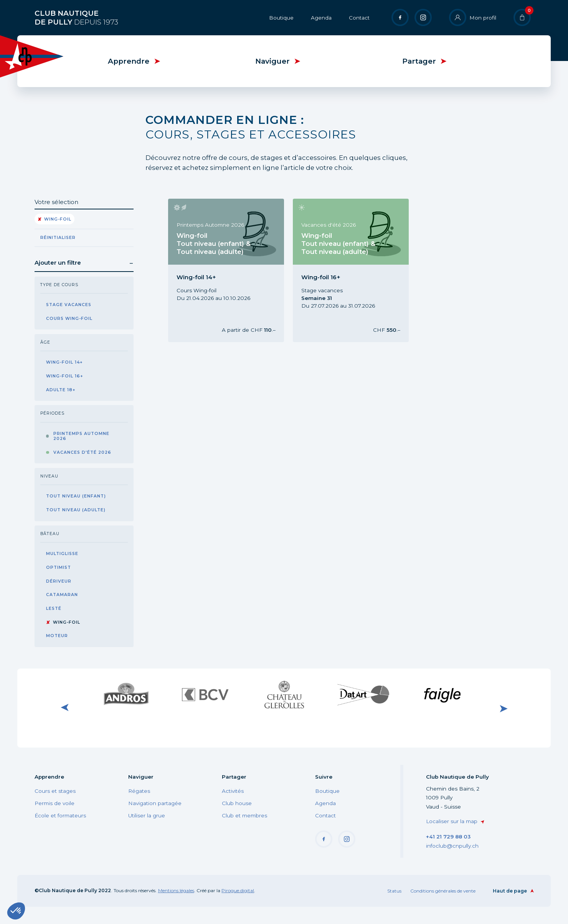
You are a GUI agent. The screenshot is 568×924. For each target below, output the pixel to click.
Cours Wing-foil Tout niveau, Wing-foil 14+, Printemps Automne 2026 (225, 270)
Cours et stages (55, 791)
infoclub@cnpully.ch (452, 846)
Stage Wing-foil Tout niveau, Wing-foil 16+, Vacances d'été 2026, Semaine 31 (350, 270)
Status (394, 891)
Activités (233, 791)
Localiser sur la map (452, 821)
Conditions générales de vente (443, 891)
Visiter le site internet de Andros (126, 694)
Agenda (321, 18)
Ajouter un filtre (58, 263)
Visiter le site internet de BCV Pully (205, 694)
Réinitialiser (58, 238)
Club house (237, 803)
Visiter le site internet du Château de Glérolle (284, 694)
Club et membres (244, 815)
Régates (139, 791)
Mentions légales (176, 890)
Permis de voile (54, 803)
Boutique (281, 18)
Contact (359, 18)
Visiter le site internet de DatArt (363, 694)
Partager (419, 61)
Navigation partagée (155, 803)
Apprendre (129, 61)
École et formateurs (60, 815)
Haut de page (510, 891)
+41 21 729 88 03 (448, 837)
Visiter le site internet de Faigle (442, 694)
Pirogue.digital (238, 890)
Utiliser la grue (147, 815)
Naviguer (272, 61)
